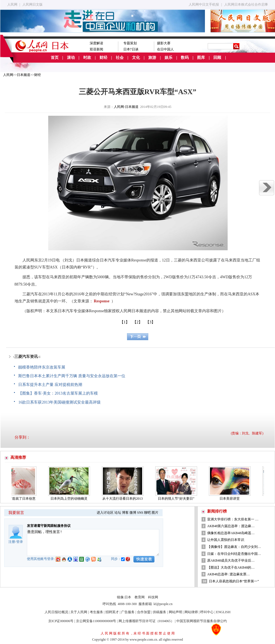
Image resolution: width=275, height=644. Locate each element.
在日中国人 (165, 49)
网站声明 (175, 612)
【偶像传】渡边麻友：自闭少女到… (234, 547)
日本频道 (24, 75)
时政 (87, 58)
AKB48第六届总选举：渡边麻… (231, 526)
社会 (120, 58)
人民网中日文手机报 (204, 4)
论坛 (118, 513)
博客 (125, 513)
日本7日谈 (131, 49)
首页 (55, 58)
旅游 (152, 58)
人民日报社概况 (56, 612)
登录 (20, 542)
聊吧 (147, 513)
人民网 (12, 4)
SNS (140, 513)
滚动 (71, 58)
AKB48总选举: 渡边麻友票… (228, 574)
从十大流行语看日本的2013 (124, 499)
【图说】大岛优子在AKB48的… (231, 567)
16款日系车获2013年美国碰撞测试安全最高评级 (59, 402)
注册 (12, 542)
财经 (103, 58)
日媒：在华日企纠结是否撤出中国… (234, 554)
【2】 (137, 322)
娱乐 (168, 58)
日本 (128, 597)
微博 (133, 513)
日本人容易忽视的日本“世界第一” (234, 581)
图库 (201, 58)
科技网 (153, 597)
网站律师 (191, 612)
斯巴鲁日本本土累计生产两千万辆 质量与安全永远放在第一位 (72, 376)
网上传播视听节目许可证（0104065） (146, 621)
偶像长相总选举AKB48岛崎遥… (231, 533)
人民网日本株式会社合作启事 (246, 4)
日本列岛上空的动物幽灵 (70, 499)
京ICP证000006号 (61, 621)
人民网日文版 (33, 4)
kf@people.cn (163, 604)
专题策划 (130, 43)
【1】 (125, 322)
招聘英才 (112, 612)
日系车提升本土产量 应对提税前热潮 (50, 385)
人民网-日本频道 (126, 107)
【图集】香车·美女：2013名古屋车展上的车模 (58, 393)
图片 (155, 513)
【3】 (150, 322)
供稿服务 (160, 612)
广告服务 (128, 612)
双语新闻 (96, 49)
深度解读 (96, 43)
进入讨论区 (105, 513)
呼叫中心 (207, 612)
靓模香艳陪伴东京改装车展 (42, 367)
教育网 (140, 597)
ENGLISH (223, 612)
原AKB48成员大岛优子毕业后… (231, 560)
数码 (185, 58)
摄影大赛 (164, 43)
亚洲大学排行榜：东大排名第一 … (233, 519)
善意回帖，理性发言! (93, 543)
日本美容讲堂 (231, 499)
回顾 (217, 58)
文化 (136, 58)
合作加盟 (144, 612)
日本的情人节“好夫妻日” (178, 499)
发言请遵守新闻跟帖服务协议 (49, 526)
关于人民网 (79, 612)
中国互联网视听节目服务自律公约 (202, 621)
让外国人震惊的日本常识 (226, 540)
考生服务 (96, 612)
